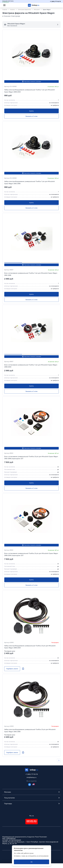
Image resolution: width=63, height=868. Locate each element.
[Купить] (31, 111)
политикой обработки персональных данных (28, 858)
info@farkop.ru (31, 777)
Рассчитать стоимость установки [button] (31, 81)
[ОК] (31, 862)
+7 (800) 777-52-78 (55, 1)
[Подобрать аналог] (12, 669)
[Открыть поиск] (9, 5)
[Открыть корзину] (58, 5)
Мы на (31, 816)
